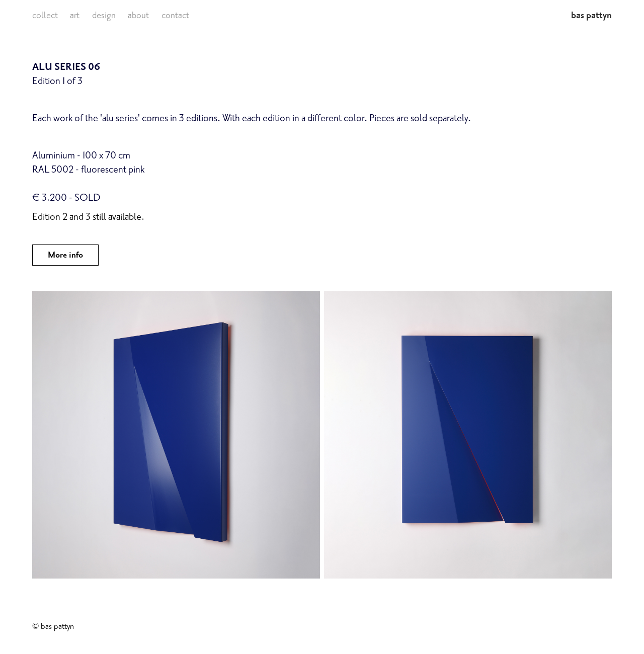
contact (175, 15)
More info (65, 255)
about (138, 15)
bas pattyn (591, 15)
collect (45, 15)
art (75, 15)
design (104, 15)
